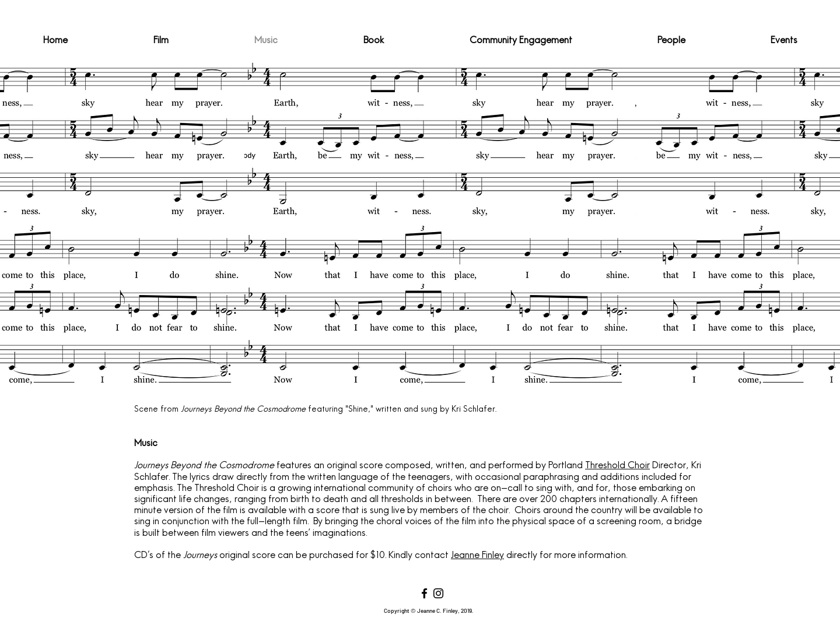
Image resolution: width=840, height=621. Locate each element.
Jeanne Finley (477, 556)
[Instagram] (438, 593)
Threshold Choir (617, 466)
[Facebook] (424, 593)
